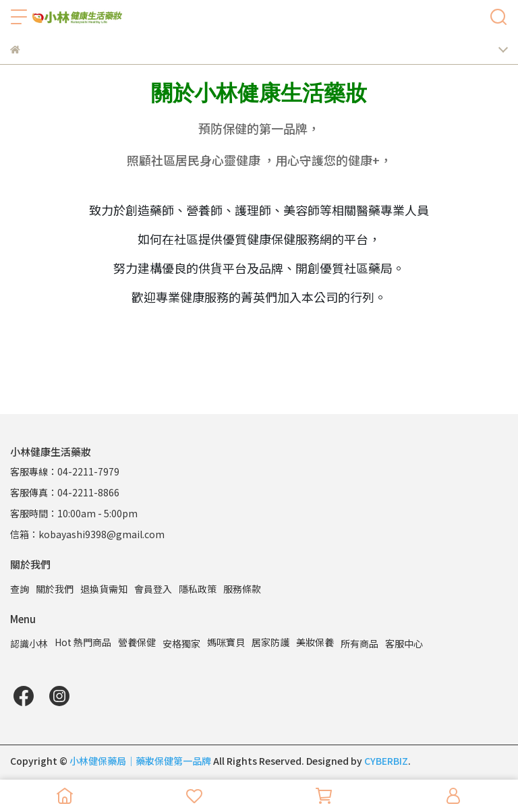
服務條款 (242, 589)
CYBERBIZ (386, 761)
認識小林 (29, 643)
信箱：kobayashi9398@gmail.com (87, 534)
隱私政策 (198, 589)
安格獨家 (181, 643)
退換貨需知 (104, 589)
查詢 (20, 589)
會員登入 (153, 589)
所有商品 (359, 643)
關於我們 (55, 589)
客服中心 (404, 643)
